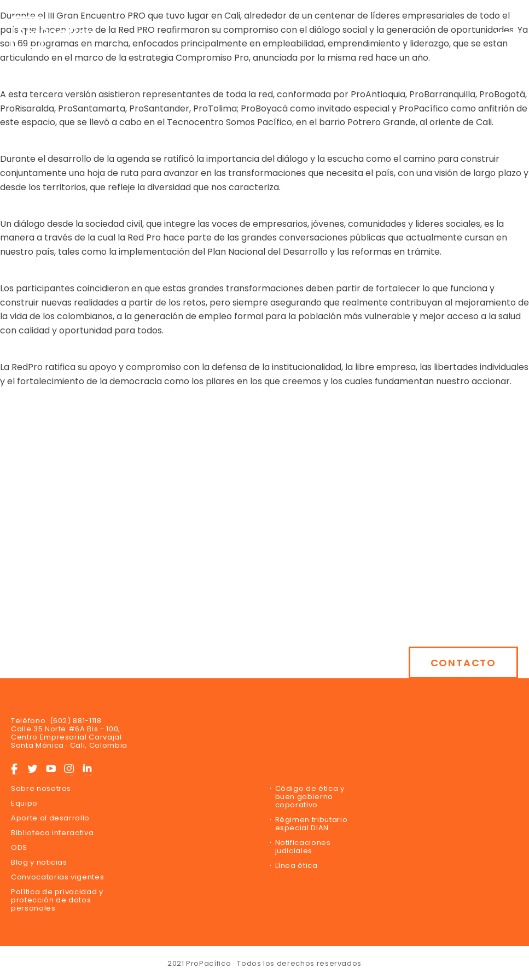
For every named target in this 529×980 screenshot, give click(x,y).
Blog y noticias (39, 862)
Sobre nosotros (41, 788)
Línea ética (297, 865)
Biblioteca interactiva (52, 833)
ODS (19, 847)
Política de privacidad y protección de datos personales (57, 900)
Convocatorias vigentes (57, 877)
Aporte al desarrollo (50, 818)
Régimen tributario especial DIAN (312, 824)
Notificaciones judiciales (303, 847)
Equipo (24, 803)
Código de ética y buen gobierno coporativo (310, 797)
